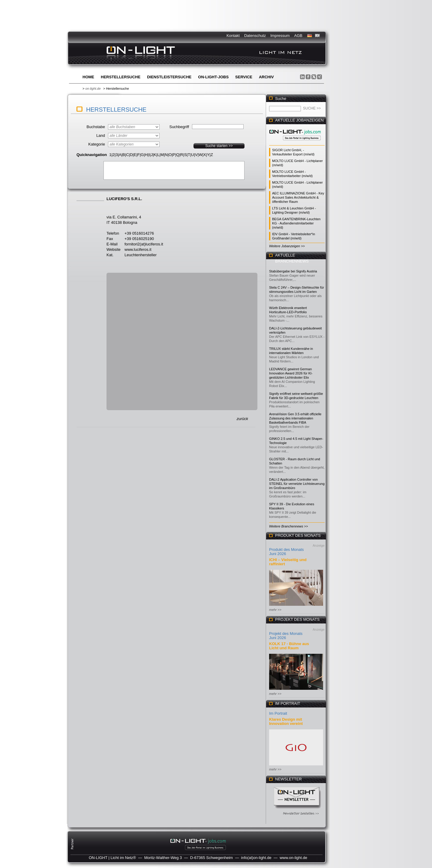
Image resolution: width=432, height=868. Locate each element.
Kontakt (233, 36)
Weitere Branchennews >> (288, 526)
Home (88, 77)
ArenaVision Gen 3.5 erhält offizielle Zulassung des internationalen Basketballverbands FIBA (295, 418)
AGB (298, 36)
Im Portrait (278, 713)
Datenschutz (255, 36)
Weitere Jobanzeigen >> (287, 246)
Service (244, 77)
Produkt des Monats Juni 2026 (286, 552)
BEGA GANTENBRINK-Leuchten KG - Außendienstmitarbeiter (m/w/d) (296, 223)
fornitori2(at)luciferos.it (144, 244)
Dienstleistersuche (169, 77)
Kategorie (97, 144)
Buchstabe (96, 127)
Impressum (280, 36)
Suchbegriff (179, 127)
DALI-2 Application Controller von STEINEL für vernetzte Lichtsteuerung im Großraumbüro (297, 484)
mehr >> (275, 610)
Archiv (266, 77)
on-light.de (93, 89)
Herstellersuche (121, 77)
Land (101, 135)
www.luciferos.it (138, 249)
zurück (242, 419)
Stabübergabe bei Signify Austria (293, 271)
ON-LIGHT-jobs (213, 77)
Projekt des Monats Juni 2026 (286, 636)
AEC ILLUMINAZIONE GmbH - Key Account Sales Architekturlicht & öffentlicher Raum (298, 197)
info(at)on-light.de (256, 858)
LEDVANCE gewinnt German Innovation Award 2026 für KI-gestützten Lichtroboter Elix (291, 373)
